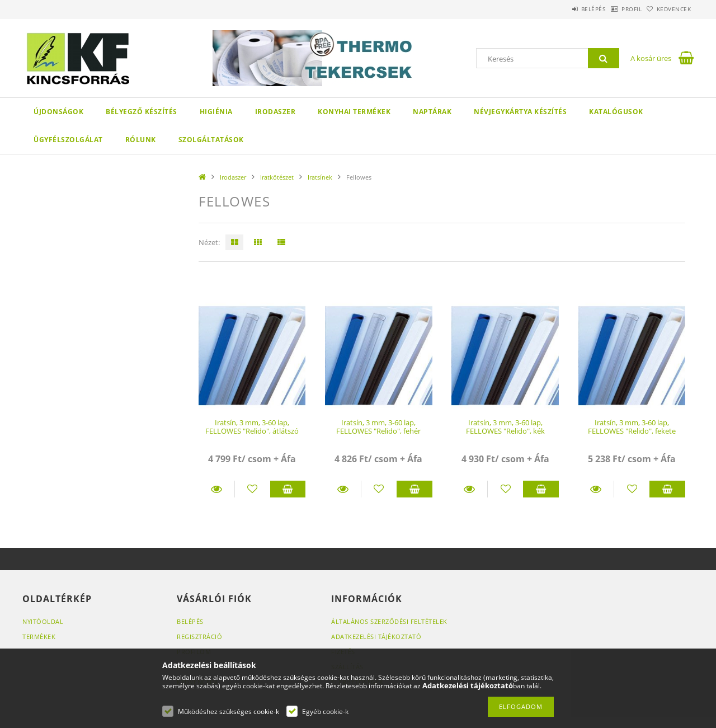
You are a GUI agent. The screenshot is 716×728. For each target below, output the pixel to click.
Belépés (564, 9)
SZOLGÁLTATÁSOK (211, 140)
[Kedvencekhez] (253, 489)
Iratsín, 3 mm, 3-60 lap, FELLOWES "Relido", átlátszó (252, 427)
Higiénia (216, 112)
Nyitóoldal (43, 621)
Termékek (39, 637)
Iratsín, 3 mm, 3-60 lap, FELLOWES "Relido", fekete (632, 427)
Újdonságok (58, 112)
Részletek (216, 489)
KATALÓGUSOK (616, 112)
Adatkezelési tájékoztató (376, 637)
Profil (614, 9)
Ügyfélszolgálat (68, 140)
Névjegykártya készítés (520, 112)
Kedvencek (668, 9)
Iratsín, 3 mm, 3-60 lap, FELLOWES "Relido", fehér (378, 427)
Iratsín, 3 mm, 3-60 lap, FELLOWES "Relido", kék (505, 427)
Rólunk (141, 140)
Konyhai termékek (354, 112)
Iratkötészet (277, 177)
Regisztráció (199, 637)
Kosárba (288, 489)
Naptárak (432, 112)
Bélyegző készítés (142, 112)
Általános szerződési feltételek (389, 621)
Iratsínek (320, 177)
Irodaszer (275, 112)
